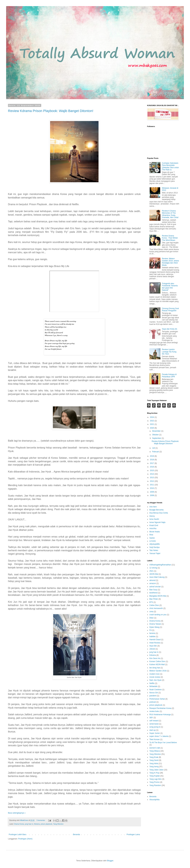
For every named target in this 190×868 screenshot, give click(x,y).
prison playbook (46, 824)
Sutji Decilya (154, 547)
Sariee (152, 538)
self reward (154, 721)
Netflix (152, 683)
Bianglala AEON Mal (158, 596)
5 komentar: (41, 820)
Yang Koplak (155, 776)
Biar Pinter (154, 599)
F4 (150, 630)
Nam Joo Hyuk (155, 680)
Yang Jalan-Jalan (156, 770)
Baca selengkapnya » (17, 813)
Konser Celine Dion (157, 661)
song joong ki (155, 727)
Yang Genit (154, 760)
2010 (152, 488)
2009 (152, 492)
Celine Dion (154, 605)
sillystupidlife (155, 544)
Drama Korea (19, 824)
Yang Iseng (154, 767)
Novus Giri (154, 693)
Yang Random (155, 785)
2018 (152, 460)
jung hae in (29, 824)
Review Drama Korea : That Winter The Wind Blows (170, 238)
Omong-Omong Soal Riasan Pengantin (170, 310)
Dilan (151, 618)
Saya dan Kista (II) (170, 329)
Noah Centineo (156, 690)
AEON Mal (154, 574)
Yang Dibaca (155, 751)
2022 (152, 421)
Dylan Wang (154, 627)
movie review (155, 677)
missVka (153, 528)
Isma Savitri (154, 519)
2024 (152, 417)
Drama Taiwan (155, 624)
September (157, 438)
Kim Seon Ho (155, 658)
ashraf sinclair (155, 587)
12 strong (153, 568)
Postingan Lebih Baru (18, 834)
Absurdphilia (154, 800)
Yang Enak (154, 757)
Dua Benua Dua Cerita (159, 513)
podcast (153, 702)
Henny (152, 516)
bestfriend (153, 593)
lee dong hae (155, 668)
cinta (151, 612)
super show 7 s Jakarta (159, 736)
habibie (152, 637)
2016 (152, 467)
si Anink (153, 541)
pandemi (153, 696)
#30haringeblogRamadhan (160, 565)
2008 (152, 495)
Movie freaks (155, 532)
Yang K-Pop (154, 773)
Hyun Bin (153, 646)
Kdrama (37, 824)
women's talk (155, 748)
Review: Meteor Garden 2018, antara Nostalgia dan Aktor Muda (170, 262)
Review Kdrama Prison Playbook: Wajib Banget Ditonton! (51, 111)
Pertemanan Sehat (157, 699)
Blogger (110, 861)
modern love (154, 674)
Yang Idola (154, 763)
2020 (152, 428)
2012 (152, 481)
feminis (152, 633)
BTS (151, 602)
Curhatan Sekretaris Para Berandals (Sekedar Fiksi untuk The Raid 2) (170, 166)
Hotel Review (155, 643)
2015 (152, 470)
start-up (153, 730)
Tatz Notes (154, 550)
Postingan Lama (133, 834)
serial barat (154, 724)
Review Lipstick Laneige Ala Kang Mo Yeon (169, 352)
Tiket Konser (155, 739)
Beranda (76, 834)
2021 (152, 424)
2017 (152, 463)
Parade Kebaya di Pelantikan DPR (169, 375)
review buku (154, 711)
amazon (153, 583)
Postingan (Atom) (25, 839)
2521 (151, 571)
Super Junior (155, 733)
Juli (154, 448)
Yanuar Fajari (155, 553)
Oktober (156, 435)
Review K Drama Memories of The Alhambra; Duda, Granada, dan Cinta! (170, 214)
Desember (157, 431)
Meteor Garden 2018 (158, 671)
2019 (152, 456)
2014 (152, 474)
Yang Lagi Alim (155, 779)
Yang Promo (154, 782)
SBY (151, 718)
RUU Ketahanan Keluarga (160, 715)
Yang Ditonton (58, 824)
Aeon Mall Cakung (157, 577)
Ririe (151, 535)
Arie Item (153, 507)
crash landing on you (158, 615)
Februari (156, 452)
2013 (152, 478)
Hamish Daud (155, 640)
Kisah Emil (154, 525)
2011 (152, 485)
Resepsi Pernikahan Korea (160, 708)
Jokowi (152, 649)
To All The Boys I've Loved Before (163, 743)
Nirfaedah (153, 686)
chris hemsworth (156, 608)
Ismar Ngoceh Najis (157, 522)
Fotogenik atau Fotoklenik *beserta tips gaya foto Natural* (170, 287)
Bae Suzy (153, 590)
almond (152, 580)
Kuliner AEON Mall (157, 665)
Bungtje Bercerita (156, 510)
